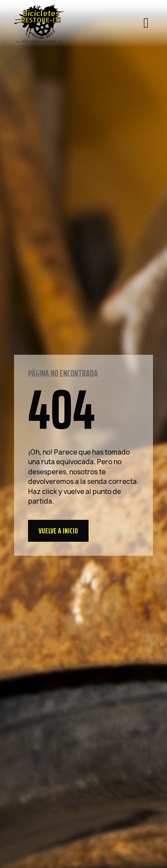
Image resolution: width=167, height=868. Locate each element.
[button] (58, 531)
